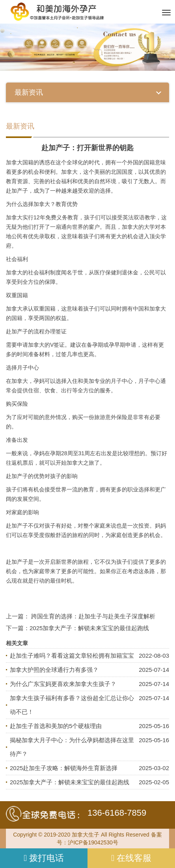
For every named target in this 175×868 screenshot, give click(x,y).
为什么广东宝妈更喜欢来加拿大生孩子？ (63, 684)
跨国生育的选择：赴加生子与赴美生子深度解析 (93, 616)
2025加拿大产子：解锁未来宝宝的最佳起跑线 (89, 628)
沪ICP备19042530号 (93, 842)
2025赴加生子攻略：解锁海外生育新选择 (64, 768)
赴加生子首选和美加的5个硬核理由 (56, 726)
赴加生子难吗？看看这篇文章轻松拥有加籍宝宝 (72, 656)
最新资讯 (20, 126)
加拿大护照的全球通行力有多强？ (54, 670)
